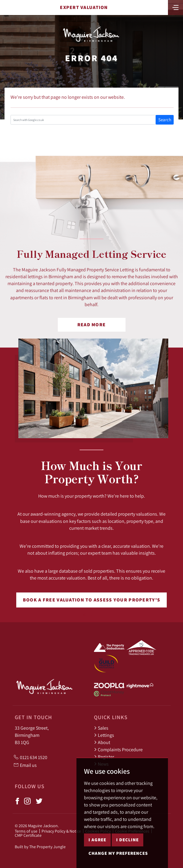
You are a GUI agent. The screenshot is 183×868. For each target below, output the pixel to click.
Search (165, 120)
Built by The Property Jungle (40, 847)
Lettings (104, 735)
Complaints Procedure (118, 749)
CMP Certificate (28, 835)
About (102, 742)
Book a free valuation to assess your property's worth (91, 602)
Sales (101, 728)
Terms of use (26, 831)
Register (104, 757)
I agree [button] (97, 840)
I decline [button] (127, 840)
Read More (92, 325)
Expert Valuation (84, 7)
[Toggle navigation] (175, 7)
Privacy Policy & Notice (61, 831)
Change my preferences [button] (118, 853)
